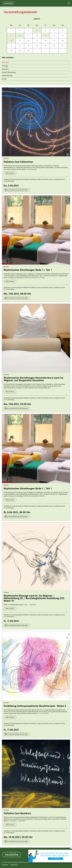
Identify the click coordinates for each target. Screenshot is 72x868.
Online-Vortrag (7, 76)
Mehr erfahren (10, 173)
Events (4, 79)
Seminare (5, 63)
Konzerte (5, 69)
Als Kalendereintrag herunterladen (17, 190)
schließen (71, 848)
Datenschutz (14, 865)
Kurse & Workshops (9, 72)
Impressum (5, 865)
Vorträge (5, 66)
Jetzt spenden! (55, 859)
